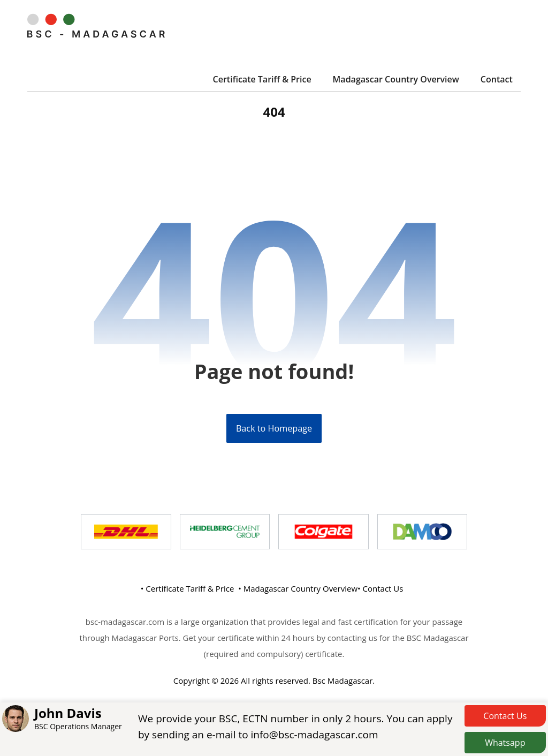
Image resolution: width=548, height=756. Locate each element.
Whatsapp (505, 743)
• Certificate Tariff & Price (188, 589)
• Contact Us (380, 589)
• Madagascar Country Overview (298, 589)
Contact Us (505, 716)
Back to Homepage (274, 429)
